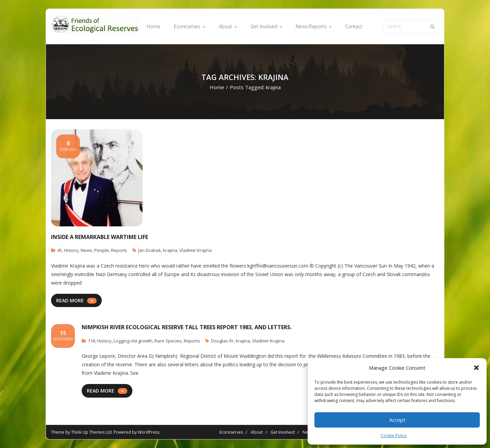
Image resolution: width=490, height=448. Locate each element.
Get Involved (283, 432)
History (71, 250)
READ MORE (70, 300)
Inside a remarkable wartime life (100, 237)
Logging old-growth (133, 341)
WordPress (149, 432)
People (102, 250)
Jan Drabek (150, 250)
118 (91, 341)
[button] (476, 368)
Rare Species (168, 341)
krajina (170, 250)
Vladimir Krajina (195, 250)
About (257, 432)
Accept (397, 420)
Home (217, 87)
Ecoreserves (231, 432)
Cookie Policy (394, 436)
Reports (119, 250)
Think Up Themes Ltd (91, 432)
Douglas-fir (222, 341)
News (86, 250)
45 (60, 250)
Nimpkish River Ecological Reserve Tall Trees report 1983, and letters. (187, 327)
